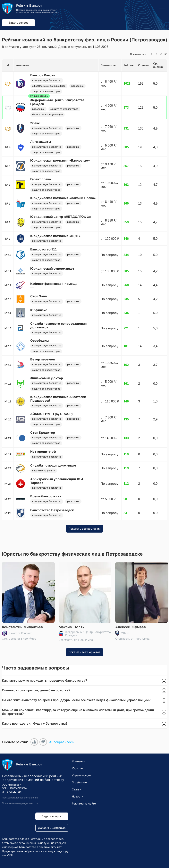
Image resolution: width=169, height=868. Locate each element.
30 (161, 55)
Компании (78, 761)
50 (166, 55)
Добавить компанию (52, 828)
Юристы (77, 768)
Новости (77, 796)
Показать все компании (84, 529)
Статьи (76, 789)
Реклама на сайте (84, 804)
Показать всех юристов (85, 652)
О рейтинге (79, 782)
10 (156, 55)
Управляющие (81, 775)
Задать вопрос (19, 23)
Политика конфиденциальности (20, 803)
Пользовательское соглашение (20, 798)
